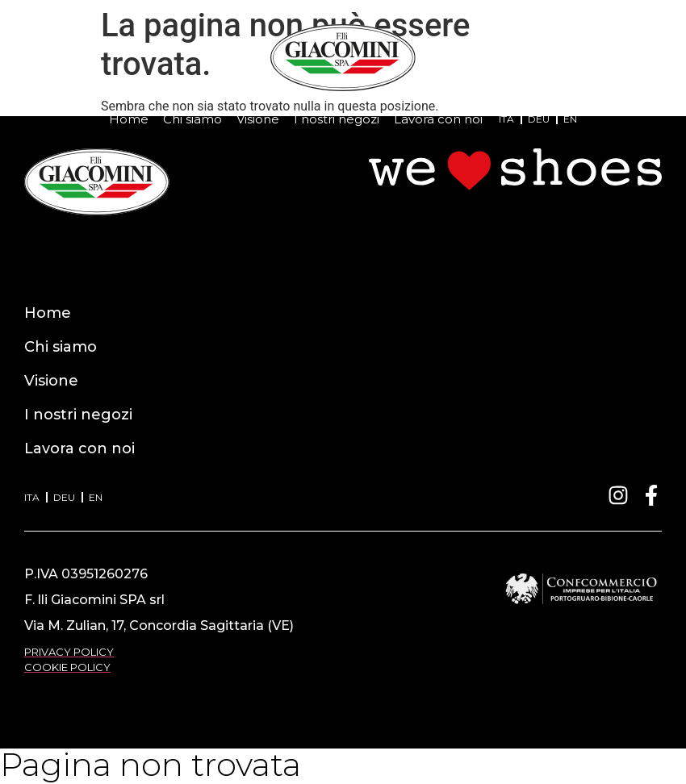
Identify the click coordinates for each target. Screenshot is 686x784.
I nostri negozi (337, 119)
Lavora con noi (438, 119)
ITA (506, 119)
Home (129, 119)
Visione (258, 119)
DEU (539, 119)
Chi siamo (192, 119)
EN (570, 119)
